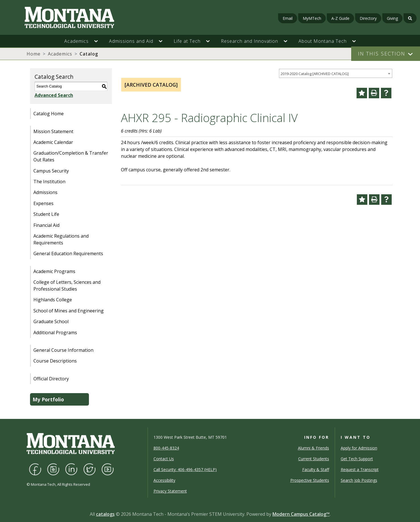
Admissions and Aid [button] (131, 41)
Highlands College (53, 300)
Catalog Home (49, 114)
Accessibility (164, 480)
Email (288, 18)
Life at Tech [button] (187, 41)
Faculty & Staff (316, 469)
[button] (99, 41)
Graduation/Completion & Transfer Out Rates (71, 156)
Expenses (43, 203)
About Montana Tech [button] (323, 41)
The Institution (49, 182)
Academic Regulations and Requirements (61, 239)
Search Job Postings (359, 480)
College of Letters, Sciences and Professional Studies (67, 285)
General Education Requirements (68, 253)
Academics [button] (76, 41)
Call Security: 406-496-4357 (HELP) (185, 469)
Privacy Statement (170, 491)
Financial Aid (46, 225)
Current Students (314, 459)
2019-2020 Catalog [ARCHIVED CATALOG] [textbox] (315, 74)
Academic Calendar (53, 142)
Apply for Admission (359, 448)
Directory (368, 18)
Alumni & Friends (314, 448)
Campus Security (51, 171)
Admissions (45, 192)
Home (34, 54)
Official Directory (51, 379)
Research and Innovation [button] (250, 41)
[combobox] (336, 73)
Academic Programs (54, 271)
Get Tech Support (357, 459)
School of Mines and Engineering (69, 311)
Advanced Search (54, 95)
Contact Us (164, 459)
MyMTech (312, 18)
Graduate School (51, 321)
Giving (392, 18)
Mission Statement (53, 131)
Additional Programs (55, 333)
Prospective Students (310, 480)
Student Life (46, 214)
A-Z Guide (340, 18)
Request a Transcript (360, 469)
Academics (60, 54)
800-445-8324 (166, 448)
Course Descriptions (55, 361)
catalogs (105, 514)
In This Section (382, 54)
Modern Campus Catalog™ (301, 514)
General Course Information (63, 350)
